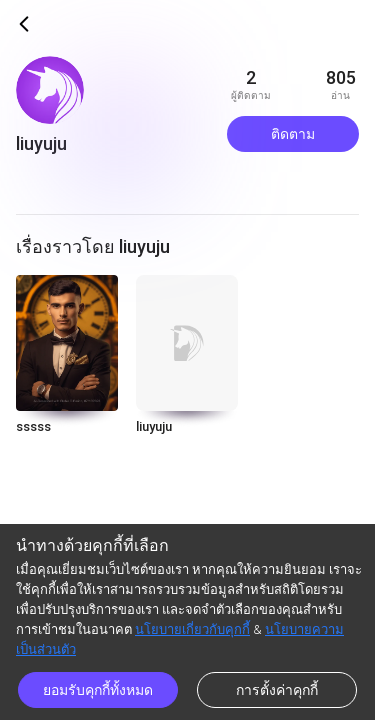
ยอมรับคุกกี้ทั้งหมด (98, 690)
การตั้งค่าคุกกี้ (277, 690)
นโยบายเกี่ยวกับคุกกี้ (192, 629)
